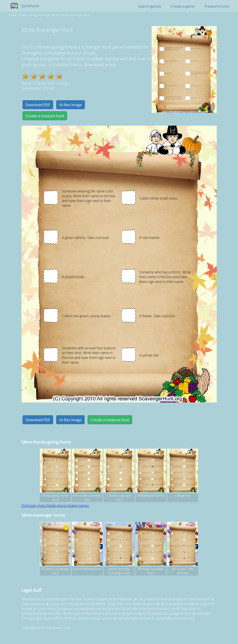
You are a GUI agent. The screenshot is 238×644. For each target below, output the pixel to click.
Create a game (183, 6)
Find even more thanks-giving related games (55, 506)
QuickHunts (30, 6)
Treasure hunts (217, 6)
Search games (150, 6)
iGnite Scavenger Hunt (76, 15)
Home (12, 15)
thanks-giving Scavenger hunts (39, 15)
